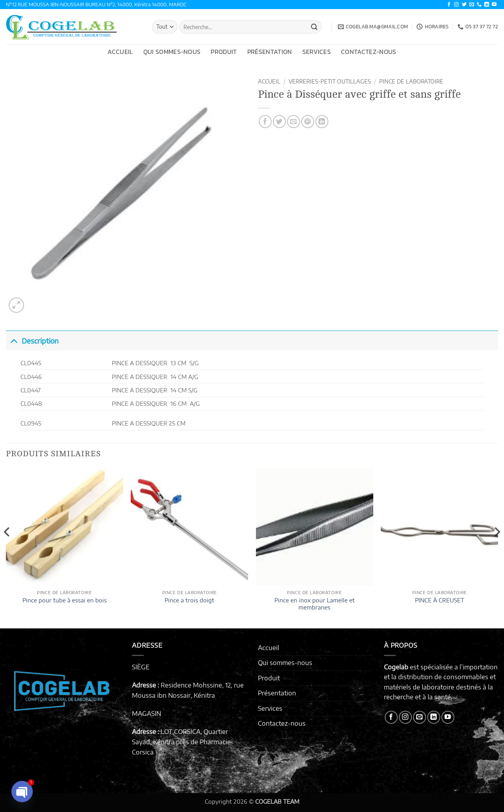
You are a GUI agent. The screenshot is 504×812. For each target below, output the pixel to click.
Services (317, 52)
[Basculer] (14, 341)
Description (32, 341)
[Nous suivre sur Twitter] (464, 5)
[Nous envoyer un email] (472, 5)
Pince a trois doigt (189, 600)
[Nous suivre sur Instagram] (456, 5)
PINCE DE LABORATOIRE (411, 81)
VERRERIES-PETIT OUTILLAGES (330, 81)
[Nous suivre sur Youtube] (494, 5)
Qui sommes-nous (172, 52)
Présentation (270, 52)
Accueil (120, 52)
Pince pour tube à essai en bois (65, 600)
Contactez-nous (369, 52)
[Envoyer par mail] (294, 122)
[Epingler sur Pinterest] (308, 122)
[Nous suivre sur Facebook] (449, 5)
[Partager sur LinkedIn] (322, 122)
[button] (16, 305)
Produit (224, 52)
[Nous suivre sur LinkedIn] (487, 5)
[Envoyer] (314, 27)
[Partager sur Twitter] (279, 122)
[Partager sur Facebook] (265, 122)
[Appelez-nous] (479, 5)
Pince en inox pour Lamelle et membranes (315, 604)
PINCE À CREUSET (440, 600)
